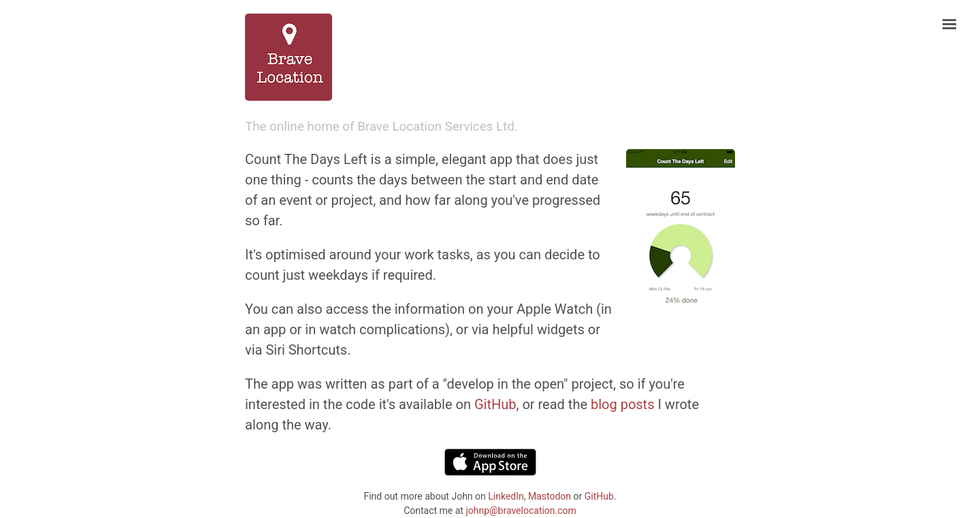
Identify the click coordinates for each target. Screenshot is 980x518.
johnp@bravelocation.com (521, 511)
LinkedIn (506, 496)
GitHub (495, 404)
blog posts (623, 404)
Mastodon (550, 496)
